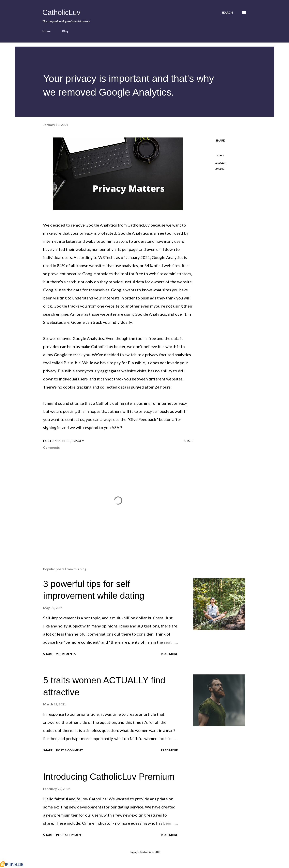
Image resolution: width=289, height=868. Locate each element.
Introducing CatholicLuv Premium (109, 777)
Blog (65, 31)
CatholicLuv (61, 12)
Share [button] (220, 140)
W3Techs (107, 257)
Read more (169, 654)
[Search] (227, 13)
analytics (221, 163)
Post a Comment (70, 750)
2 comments (66, 654)
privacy (220, 169)
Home (46, 31)
